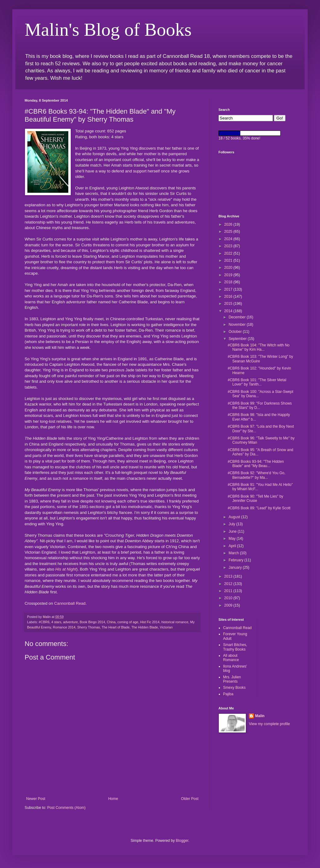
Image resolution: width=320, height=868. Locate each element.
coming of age (128, 622)
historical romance (175, 622)
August (235, 517)
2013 (229, 576)
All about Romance (231, 658)
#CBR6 (44, 622)
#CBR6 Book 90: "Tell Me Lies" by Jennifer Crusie (256, 499)
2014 (229, 311)
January (236, 567)
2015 (229, 304)
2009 (229, 605)
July (232, 524)
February (236, 560)
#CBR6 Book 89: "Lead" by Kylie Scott (259, 508)
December (238, 317)
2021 (229, 260)
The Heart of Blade (116, 627)
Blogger (182, 841)
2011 (229, 591)
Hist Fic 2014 (150, 622)
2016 (229, 297)
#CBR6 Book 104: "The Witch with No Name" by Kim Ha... (259, 347)
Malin (260, 716)
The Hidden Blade (145, 627)
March (234, 553)
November (238, 325)
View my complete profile (269, 724)
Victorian (166, 627)
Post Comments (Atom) (66, 808)
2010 (229, 598)
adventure (70, 622)
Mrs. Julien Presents (232, 679)
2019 (229, 275)
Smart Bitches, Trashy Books (235, 647)
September (238, 339)
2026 (229, 224)
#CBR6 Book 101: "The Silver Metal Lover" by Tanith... (257, 382)
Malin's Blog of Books (108, 30)
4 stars (56, 622)
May (233, 539)
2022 (229, 253)
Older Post (190, 799)
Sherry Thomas (89, 627)
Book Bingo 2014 (92, 622)
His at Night (66, 569)
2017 (229, 289)
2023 (229, 246)
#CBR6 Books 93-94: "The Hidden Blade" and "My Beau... (256, 464)
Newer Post (36, 799)
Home (113, 799)
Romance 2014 (64, 627)
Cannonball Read (70, 603)
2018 (229, 282)
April (233, 546)
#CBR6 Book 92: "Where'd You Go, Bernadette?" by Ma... (256, 475)
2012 (229, 584)
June (233, 531)
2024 (229, 239)
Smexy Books (234, 688)
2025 (229, 232)
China (111, 622)
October (236, 332)
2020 (229, 268)
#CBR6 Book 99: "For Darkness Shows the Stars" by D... (260, 406)
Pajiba (228, 694)
